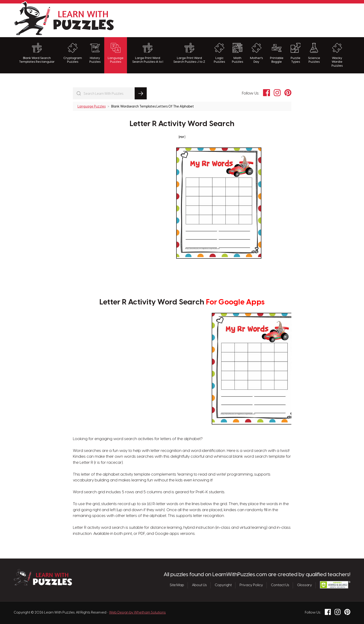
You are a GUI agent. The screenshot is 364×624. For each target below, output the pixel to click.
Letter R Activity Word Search (182, 124)
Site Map (177, 585)
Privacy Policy (251, 585)
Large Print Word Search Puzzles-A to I (148, 53)
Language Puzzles (116, 53)
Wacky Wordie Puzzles (337, 55)
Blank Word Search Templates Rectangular (37, 53)
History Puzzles (95, 53)
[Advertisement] (266, 20)
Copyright (223, 585)
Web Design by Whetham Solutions (137, 613)
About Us (199, 585)
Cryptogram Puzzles (73, 53)
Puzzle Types (296, 53)
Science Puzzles (314, 53)
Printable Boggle (277, 53)
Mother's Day (256, 53)
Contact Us (280, 585)
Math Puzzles (237, 53)
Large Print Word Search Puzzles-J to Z (189, 53)
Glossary (305, 585)
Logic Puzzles (219, 53)
